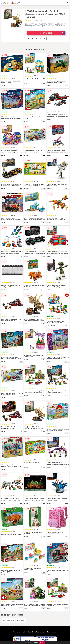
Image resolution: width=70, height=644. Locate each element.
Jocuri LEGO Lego (9, 621)
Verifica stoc (53, 33)
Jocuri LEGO (21, 621)
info (21, 85)
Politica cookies (51, 632)
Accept (42, 642)
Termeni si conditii (20, 632)
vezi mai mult (39, 27)
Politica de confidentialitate (36, 632)
